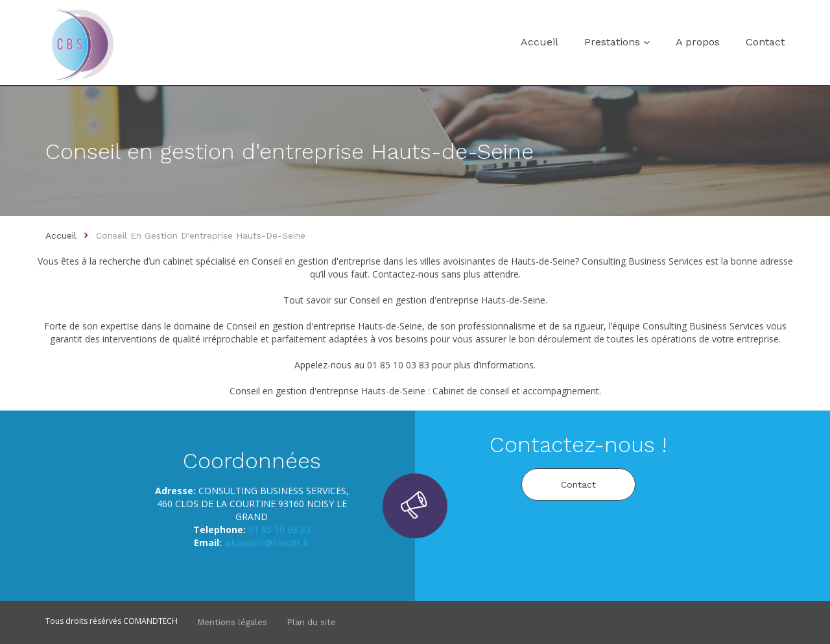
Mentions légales (232, 622)
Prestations (612, 42)
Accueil (539, 42)
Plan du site (311, 622)
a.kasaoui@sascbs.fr (267, 543)
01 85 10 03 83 (279, 530)
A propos (698, 42)
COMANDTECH (150, 621)
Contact (765, 42)
